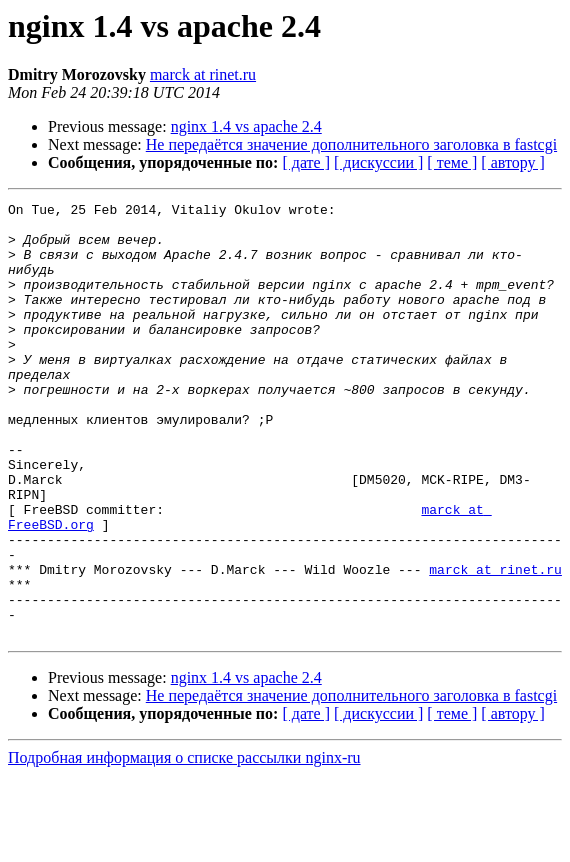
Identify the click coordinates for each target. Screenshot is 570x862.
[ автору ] (512, 162)
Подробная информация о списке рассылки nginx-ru (184, 844)
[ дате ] (306, 162)
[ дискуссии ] (378, 162)
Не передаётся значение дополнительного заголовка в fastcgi (351, 144)
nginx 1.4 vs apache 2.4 (246, 126)
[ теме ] (452, 162)
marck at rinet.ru (203, 74)
